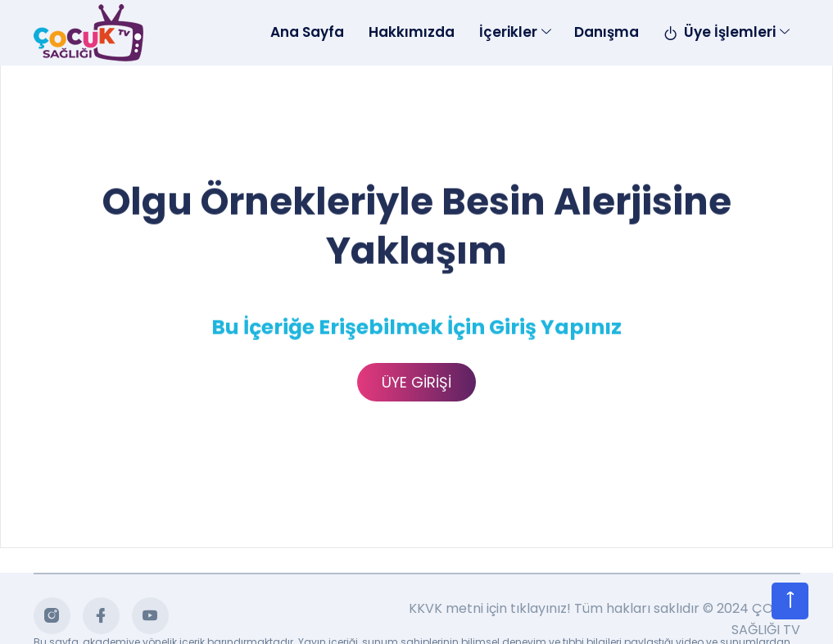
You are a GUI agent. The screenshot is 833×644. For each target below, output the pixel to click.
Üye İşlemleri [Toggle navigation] (720, 32)
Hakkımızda (412, 32)
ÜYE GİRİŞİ (416, 382)
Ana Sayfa (307, 32)
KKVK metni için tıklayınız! (490, 609)
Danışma (607, 32)
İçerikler (508, 32)
